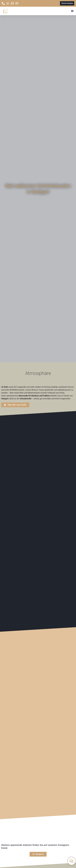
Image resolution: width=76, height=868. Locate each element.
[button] (72, 11)
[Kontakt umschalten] (72, 861)
